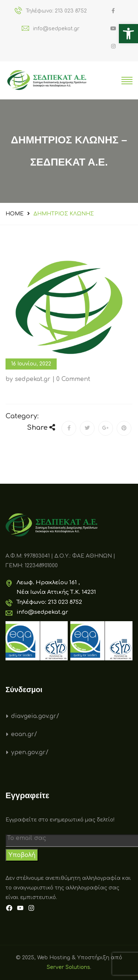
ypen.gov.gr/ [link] (30, 752)
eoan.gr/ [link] (24, 734)
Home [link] (15, 214)
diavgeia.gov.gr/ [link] (35, 716)
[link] (128, 34)
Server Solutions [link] (68, 967)
